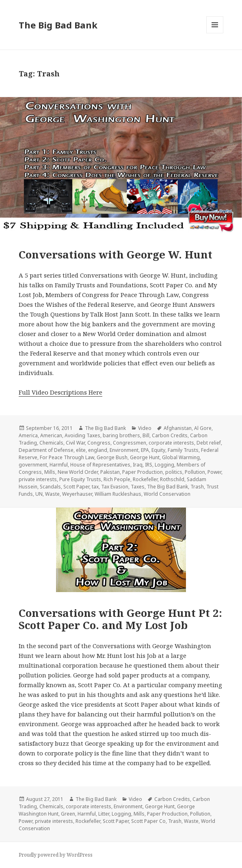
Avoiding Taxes (82, 435)
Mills (50, 472)
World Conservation (167, 494)
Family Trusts (183, 450)
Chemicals (51, 443)
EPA (145, 450)
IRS (149, 465)
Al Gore (203, 428)
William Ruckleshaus (118, 494)
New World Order (78, 472)
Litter (104, 814)
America (28, 435)
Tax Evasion (115, 487)
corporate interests (171, 443)
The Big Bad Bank (58, 25)
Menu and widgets (215, 33)
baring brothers (121, 435)
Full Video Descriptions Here (61, 392)
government (33, 465)
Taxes (138, 487)
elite (81, 450)
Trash (197, 487)
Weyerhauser (77, 494)
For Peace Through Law (67, 457)
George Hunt (145, 457)
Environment (124, 450)
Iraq (138, 465)
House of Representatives (100, 465)
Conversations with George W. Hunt (116, 254)
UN (39, 494)
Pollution (195, 472)
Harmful (59, 465)
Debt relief (209, 443)
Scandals (50, 487)
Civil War (75, 443)
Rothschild (172, 479)
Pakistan (110, 472)
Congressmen (130, 443)
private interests (38, 479)
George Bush (112, 457)
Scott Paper (76, 487)
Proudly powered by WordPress (56, 855)
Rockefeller (145, 479)
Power (214, 472)
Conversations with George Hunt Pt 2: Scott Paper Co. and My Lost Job (120, 619)
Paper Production (143, 472)
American (51, 435)
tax (95, 487)
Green (68, 814)
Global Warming (181, 457)
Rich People (117, 479)
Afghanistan (178, 428)
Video (145, 428)
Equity (158, 450)
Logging (164, 465)
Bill (146, 435)
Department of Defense (46, 450)
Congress (99, 443)
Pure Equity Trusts (80, 479)
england (98, 450)
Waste (52, 494)
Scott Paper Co (148, 821)
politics (174, 472)
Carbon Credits (170, 435)
